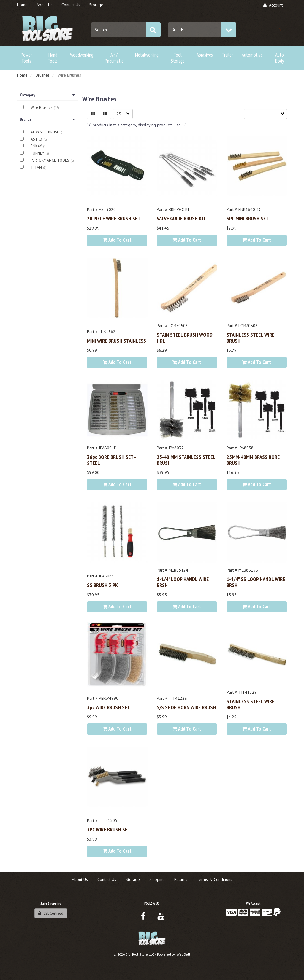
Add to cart (117, 240)
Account (273, 5)
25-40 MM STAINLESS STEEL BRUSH (186, 460)
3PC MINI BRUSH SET (248, 218)
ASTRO (37, 139)
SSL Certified (51, 913)
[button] (280, 30)
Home (22, 75)
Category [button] (47, 95)
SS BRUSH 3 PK (103, 585)
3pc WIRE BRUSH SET (109, 707)
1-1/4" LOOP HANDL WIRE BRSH (183, 582)
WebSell (183, 954)
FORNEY (38, 153)
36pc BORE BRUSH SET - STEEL (111, 460)
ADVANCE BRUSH (46, 132)
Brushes (43, 75)
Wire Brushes (42, 108)
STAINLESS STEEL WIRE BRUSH (250, 338)
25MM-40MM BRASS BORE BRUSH (253, 460)
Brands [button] (47, 119)
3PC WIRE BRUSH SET (109, 829)
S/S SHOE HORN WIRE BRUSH (186, 707)
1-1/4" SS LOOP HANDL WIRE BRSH (256, 582)
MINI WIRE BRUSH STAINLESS (117, 341)
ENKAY (37, 146)
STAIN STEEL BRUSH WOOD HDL (185, 338)
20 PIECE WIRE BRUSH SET (114, 218)
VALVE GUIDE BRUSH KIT (181, 218)
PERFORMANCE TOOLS (50, 160)
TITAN (37, 167)
